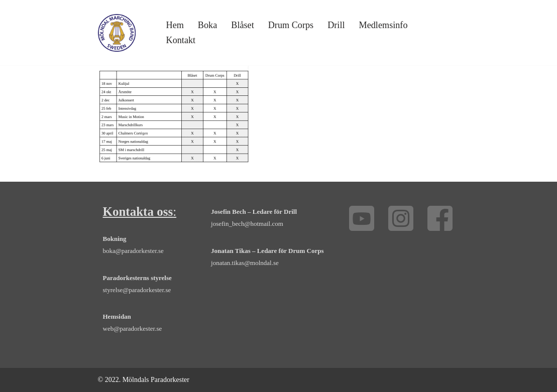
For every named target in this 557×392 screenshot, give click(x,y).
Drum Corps (291, 25)
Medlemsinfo (383, 25)
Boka (207, 25)
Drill (336, 25)
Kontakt (181, 40)
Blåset (242, 25)
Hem (175, 25)
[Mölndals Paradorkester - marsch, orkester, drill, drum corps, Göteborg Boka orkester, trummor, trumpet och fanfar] (117, 33)
